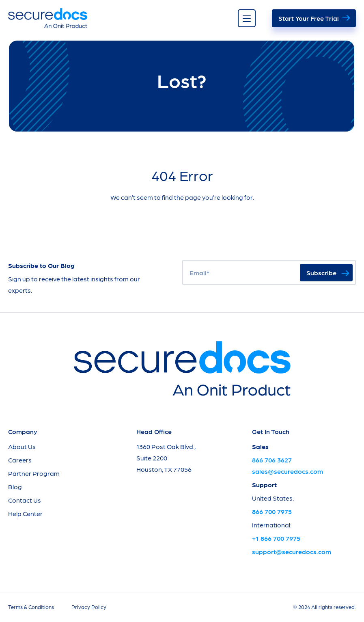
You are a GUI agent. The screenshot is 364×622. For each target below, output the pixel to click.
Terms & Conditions (31, 607)
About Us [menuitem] (22, 446)
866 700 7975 (272, 511)
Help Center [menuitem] (25, 513)
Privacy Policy (89, 607)
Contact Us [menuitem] (25, 500)
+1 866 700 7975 (276, 538)
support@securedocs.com (292, 552)
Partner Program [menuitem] (34, 473)
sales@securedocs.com (288, 471)
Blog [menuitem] (15, 487)
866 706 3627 (272, 460)
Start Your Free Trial (309, 18)
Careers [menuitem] (20, 460)
